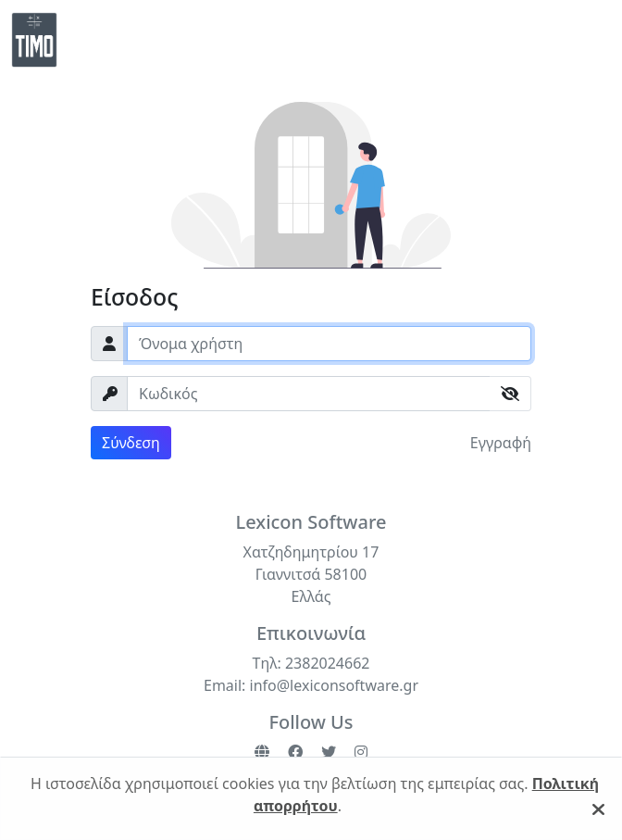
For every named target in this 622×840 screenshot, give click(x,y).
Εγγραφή (501, 443)
